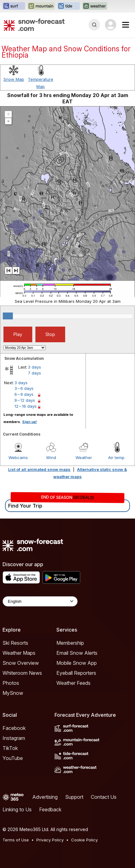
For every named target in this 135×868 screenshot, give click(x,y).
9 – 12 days (25, 400)
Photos (11, 683)
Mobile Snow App (77, 663)
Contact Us (104, 797)
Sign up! (30, 422)
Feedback (50, 809)
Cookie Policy (84, 840)
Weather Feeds (73, 683)
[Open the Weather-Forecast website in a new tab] (95, 6)
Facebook (14, 728)
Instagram (14, 738)
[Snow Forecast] (34, 25)
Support (74, 797)
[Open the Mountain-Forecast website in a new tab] (41, 6)
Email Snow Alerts (77, 653)
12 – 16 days (26, 406)
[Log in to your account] (111, 25)
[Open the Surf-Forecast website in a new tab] (14, 6)
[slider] (8, 316)
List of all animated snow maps (39, 469)
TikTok (10, 748)
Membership (70, 643)
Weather (84, 457)
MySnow (13, 693)
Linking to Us (17, 809)
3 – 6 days (24, 388)
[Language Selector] (40, 601)
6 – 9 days (24, 394)
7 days (34, 373)
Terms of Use (16, 840)
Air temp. (117, 457)
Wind (51, 457)
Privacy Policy (50, 840)
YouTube (13, 758)
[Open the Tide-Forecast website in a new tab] (69, 6)
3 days (34, 367)
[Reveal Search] (94, 25)
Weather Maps (19, 653)
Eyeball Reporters (76, 673)
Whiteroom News (22, 673)
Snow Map (14, 79)
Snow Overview (21, 663)
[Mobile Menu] (126, 25)
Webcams (18, 457)
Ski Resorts (15, 643)
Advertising (45, 797)
